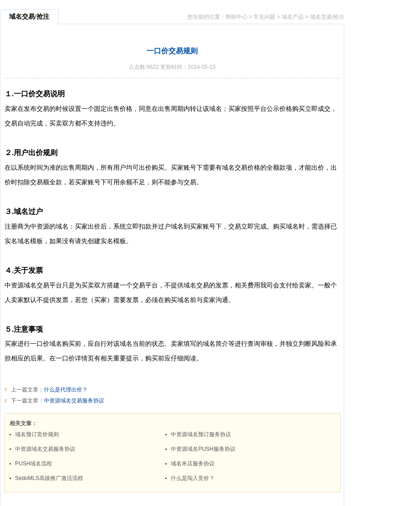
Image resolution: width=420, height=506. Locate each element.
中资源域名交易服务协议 (74, 401)
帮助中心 (236, 17)
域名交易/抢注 (327, 17)
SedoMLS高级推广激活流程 (49, 478)
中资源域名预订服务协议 (201, 434)
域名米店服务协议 (193, 464)
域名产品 (293, 17)
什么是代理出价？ (66, 390)
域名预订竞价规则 (37, 434)
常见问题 (264, 17)
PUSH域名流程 (34, 464)
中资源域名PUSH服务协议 (203, 449)
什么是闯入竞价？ (193, 478)
